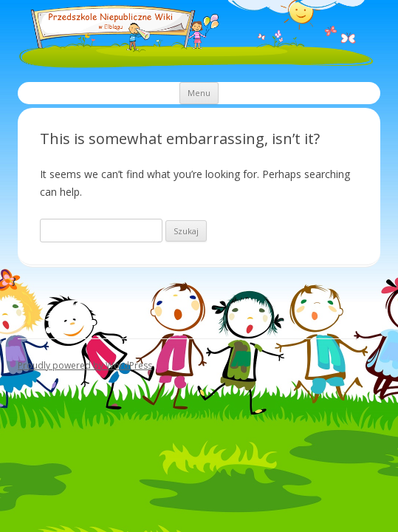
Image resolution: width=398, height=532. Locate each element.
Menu (199, 93)
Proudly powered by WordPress (85, 365)
